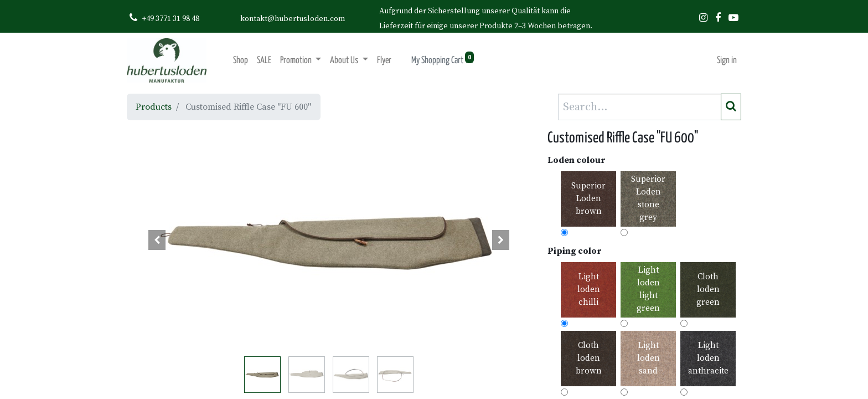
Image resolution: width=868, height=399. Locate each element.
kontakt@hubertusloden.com (293, 19)
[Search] (731, 107)
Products (154, 107)
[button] (157, 240)
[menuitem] (241, 61)
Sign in (727, 61)
